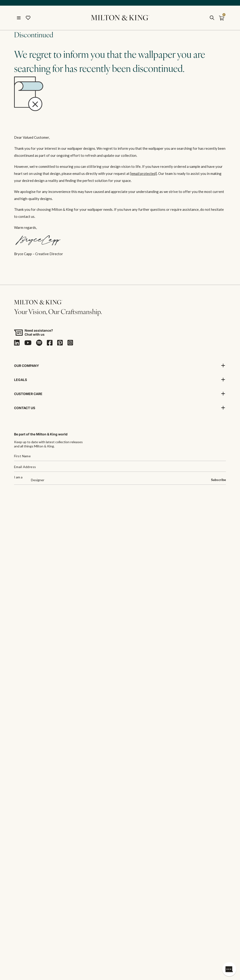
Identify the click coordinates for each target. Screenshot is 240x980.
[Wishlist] (28, 18)
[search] (212, 18)
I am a (18, 477)
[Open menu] (19, 18)
